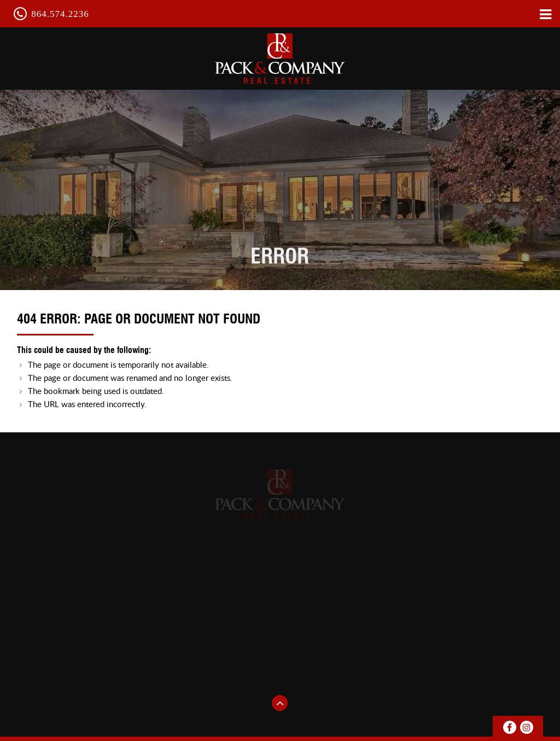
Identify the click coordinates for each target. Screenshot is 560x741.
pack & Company (280, 59)
